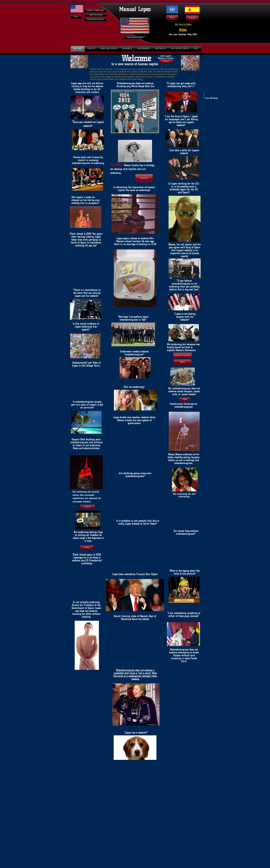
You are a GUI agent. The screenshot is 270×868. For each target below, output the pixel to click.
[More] (183, 362)
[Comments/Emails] (135, 37)
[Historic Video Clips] (95, 11)
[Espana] (192, 18)
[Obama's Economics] (183, 355)
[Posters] (166, 61)
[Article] (88, 507)
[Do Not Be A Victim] (95, 19)
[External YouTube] (214, 74)
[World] (172, 17)
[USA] (76, 17)
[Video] (185, 399)
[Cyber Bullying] (96, 15)
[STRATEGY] (144, 178)
